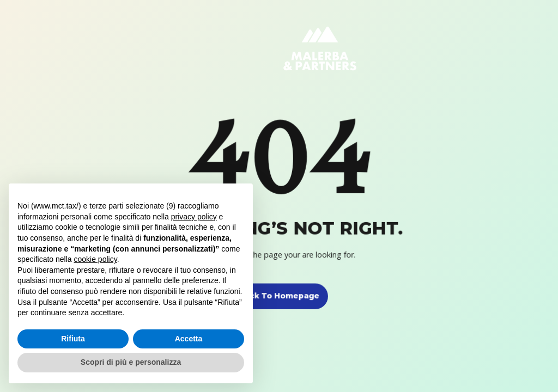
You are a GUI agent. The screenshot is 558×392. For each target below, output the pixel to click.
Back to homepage (279, 296)
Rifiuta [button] (73, 339)
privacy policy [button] (194, 217)
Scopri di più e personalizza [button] (131, 362)
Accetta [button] (189, 339)
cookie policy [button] (96, 259)
